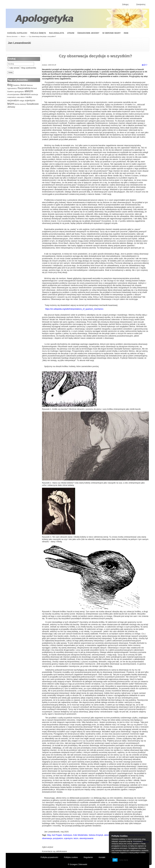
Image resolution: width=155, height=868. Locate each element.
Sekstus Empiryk (96, 835)
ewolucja (34, 94)
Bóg (10, 85)
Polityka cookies (71, 857)
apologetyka (19, 92)
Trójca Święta (38, 33)
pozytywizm (58, 838)
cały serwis (13, 68)
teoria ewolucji (20, 104)
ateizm (28, 91)
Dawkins (16, 85)
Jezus (23, 85)
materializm (12, 97)
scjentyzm (30, 100)
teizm (11, 104)
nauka (28, 97)
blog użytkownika (27, 68)
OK (115, 860)
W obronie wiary (111, 33)
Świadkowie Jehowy (88, 33)
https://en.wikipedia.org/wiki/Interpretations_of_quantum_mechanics (74, 309)
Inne (126, 33)
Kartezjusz (68, 835)
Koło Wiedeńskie (80, 835)
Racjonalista (57, 33)
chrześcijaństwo (14, 94)
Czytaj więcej (123, 860)
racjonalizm (13, 100)
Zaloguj (125, 4)
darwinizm (25, 94)
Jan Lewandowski (19, 43)
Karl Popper (57, 835)
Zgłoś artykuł (47, 847)
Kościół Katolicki (17, 33)
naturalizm (20, 97)
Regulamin (88, 857)
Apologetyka (45, 18)
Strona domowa (12, 36)
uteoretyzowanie (86, 838)
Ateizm (71, 33)
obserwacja (47, 838)
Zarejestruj (141, 4)
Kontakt (102, 857)
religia (22, 101)
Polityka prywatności (49, 857)
